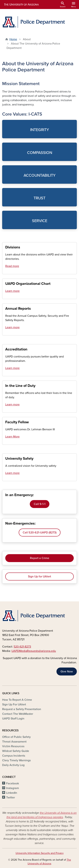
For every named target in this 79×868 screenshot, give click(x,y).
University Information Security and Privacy (40, 853)
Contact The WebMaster (18, 714)
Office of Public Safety (16, 737)
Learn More (12, 437)
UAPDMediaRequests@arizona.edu (34, 651)
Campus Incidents (14, 756)
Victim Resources (13, 746)
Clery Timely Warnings (16, 760)
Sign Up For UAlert (14, 704)
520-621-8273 (22, 647)
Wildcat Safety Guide (16, 751)
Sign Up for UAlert (39, 577)
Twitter (11, 798)
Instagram (13, 788)
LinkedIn (12, 793)
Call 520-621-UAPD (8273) (40, 533)
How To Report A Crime (17, 700)
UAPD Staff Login (13, 719)
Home (13, 39)
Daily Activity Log (13, 765)
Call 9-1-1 (40, 504)
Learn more (12, 291)
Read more (12, 266)
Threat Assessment (14, 742)
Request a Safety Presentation (22, 709)
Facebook (13, 783)
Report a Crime (40, 558)
